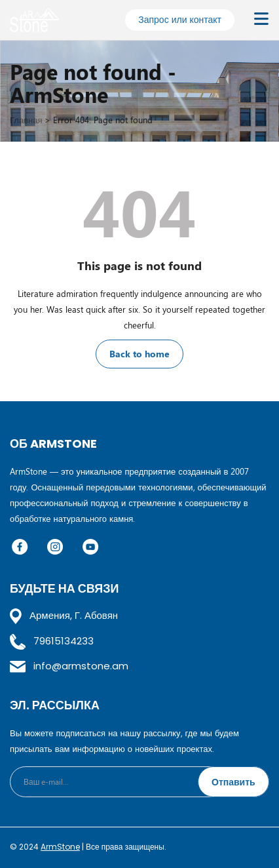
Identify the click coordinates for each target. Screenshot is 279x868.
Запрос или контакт (180, 19)
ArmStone (60, 847)
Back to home (139, 354)
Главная (26, 120)
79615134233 (52, 641)
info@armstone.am (69, 666)
